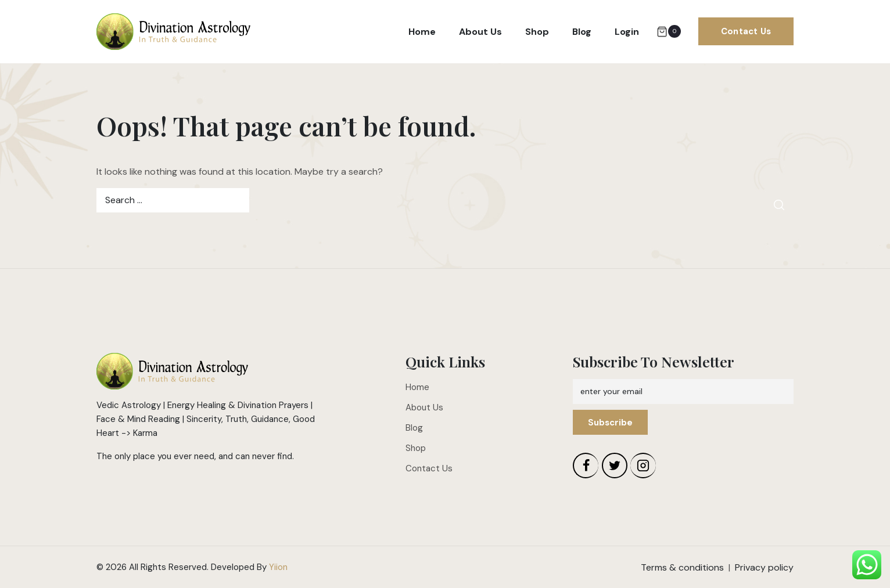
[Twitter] (615, 466)
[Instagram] (643, 466)
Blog (582, 32)
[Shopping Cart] (669, 31)
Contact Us (746, 31)
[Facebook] (586, 466)
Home (422, 32)
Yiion (278, 567)
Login (627, 32)
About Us (480, 32)
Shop (537, 32)
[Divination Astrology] (173, 32)
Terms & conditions (682, 567)
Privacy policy (764, 567)
